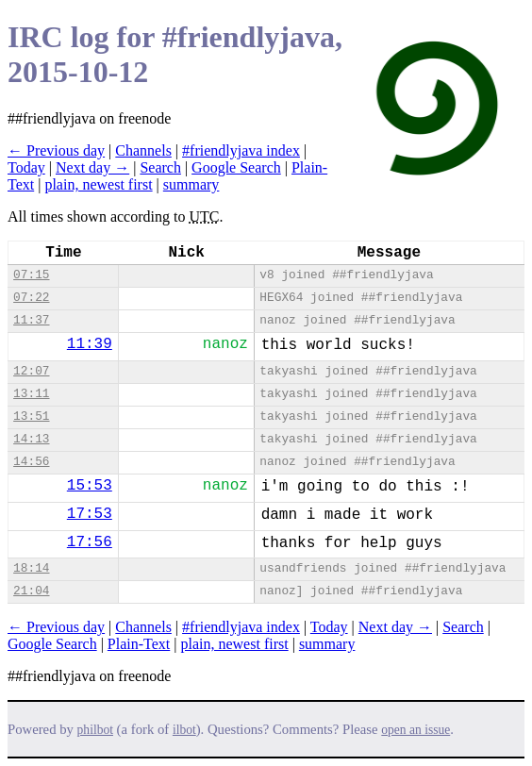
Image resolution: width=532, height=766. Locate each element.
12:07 (31, 371)
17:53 (90, 514)
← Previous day (56, 150)
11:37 (31, 320)
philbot (95, 730)
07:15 (31, 275)
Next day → (92, 167)
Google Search (236, 167)
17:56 (90, 542)
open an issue (416, 730)
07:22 (31, 298)
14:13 (31, 439)
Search (160, 167)
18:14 (31, 568)
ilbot (184, 730)
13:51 (31, 416)
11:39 (90, 344)
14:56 (31, 462)
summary (191, 184)
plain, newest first (98, 184)
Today (26, 167)
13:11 (31, 394)
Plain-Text (139, 644)
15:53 (90, 486)
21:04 (31, 591)
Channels (143, 150)
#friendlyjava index (241, 150)
